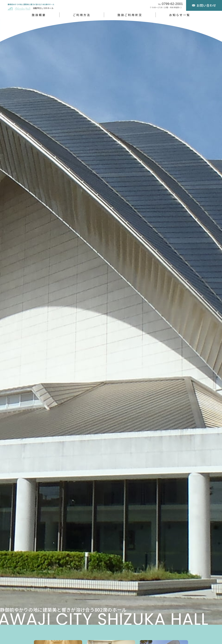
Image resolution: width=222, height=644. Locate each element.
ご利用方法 (82, 15)
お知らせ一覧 (180, 15)
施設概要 (39, 15)
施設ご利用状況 (130, 15)
